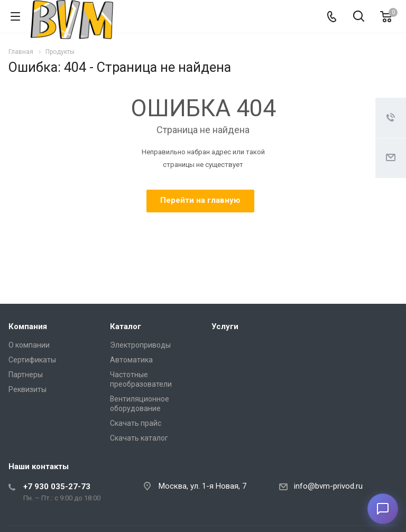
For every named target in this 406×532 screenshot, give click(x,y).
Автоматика (131, 360)
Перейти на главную (200, 200)
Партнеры (26, 375)
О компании (29, 345)
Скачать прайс (136, 423)
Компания (28, 326)
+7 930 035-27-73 (57, 487)
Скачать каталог (139, 438)
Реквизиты (27, 389)
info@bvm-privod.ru (328, 486)
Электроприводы (140, 345)
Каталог (126, 326)
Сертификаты (32, 360)
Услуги (225, 326)
